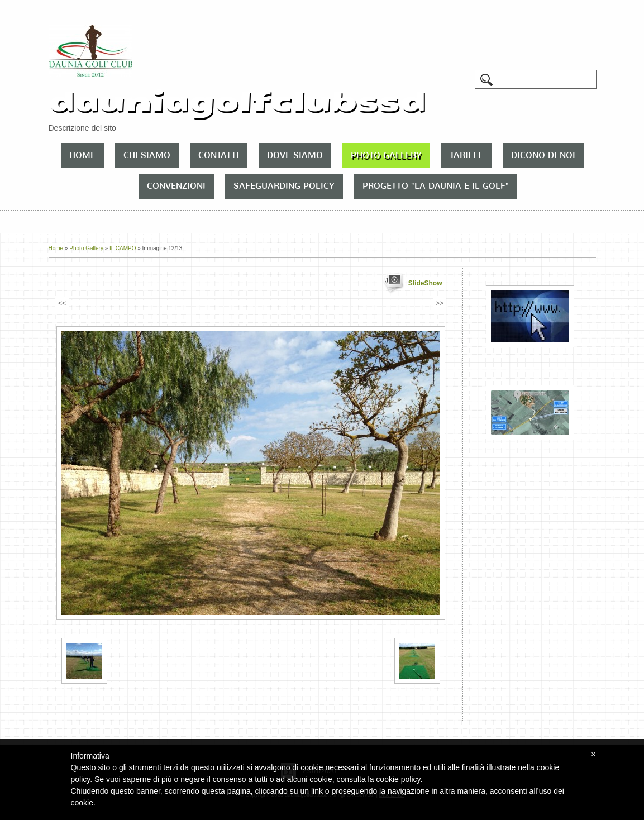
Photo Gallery (386, 155)
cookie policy (398, 779)
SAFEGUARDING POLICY (284, 186)
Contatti (219, 155)
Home (82, 155)
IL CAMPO (123, 248)
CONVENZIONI (176, 186)
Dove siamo (295, 155)
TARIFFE (466, 155)
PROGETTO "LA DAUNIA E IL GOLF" (436, 186)
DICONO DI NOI (543, 155)
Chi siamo (147, 155)
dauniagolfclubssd (237, 101)
